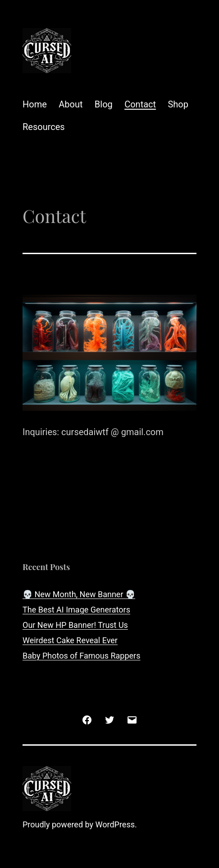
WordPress (115, 824)
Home (35, 104)
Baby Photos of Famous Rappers (81, 656)
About (71, 104)
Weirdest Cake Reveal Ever (70, 640)
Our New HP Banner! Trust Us (75, 625)
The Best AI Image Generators (76, 610)
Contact (140, 104)
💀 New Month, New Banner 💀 (79, 594)
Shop (178, 104)
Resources (44, 127)
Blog (104, 104)
